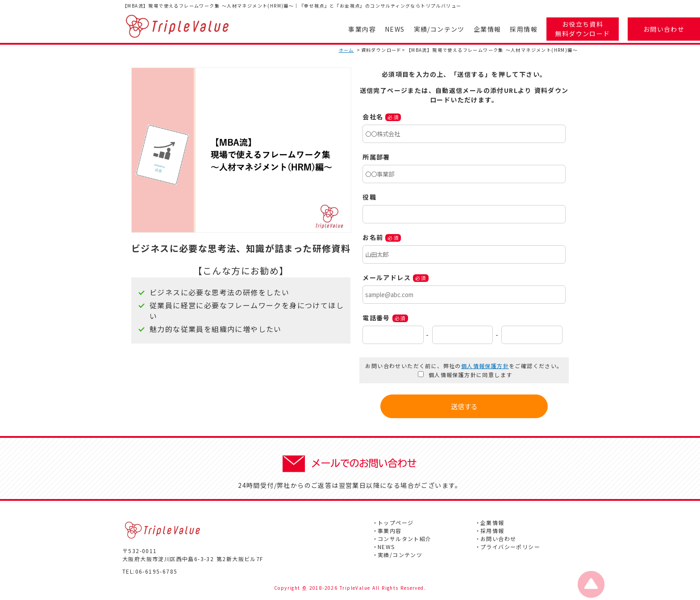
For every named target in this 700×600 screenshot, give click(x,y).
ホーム (346, 50)
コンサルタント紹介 (405, 539)
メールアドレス (387, 277)
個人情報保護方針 (485, 366)
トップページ (396, 522)
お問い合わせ (664, 29)
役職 (369, 197)
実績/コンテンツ (439, 29)
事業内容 (362, 29)
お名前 (373, 237)
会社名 (373, 117)
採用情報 (524, 29)
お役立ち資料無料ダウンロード (582, 29)
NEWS (395, 29)
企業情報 (487, 29)
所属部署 (376, 157)
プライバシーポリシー (510, 547)
